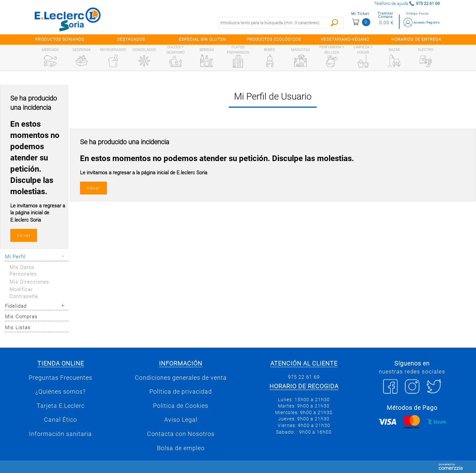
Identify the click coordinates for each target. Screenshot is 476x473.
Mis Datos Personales (23, 271)
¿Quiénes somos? (60, 392)
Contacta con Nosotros (181, 434)
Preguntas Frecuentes (60, 378)
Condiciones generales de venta (181, 378)
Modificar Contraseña (24, 293)
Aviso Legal (181, 420)
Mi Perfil (15, 257)
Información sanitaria (60, 434)
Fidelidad (16, 306)
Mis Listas (18, 327)
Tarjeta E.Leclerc (61, 406)
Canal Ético (60, 420)
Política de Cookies (181, 406)
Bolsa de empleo (181, 448)
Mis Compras (21, 317)
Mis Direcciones (29, 282)
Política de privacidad (181, 392)
